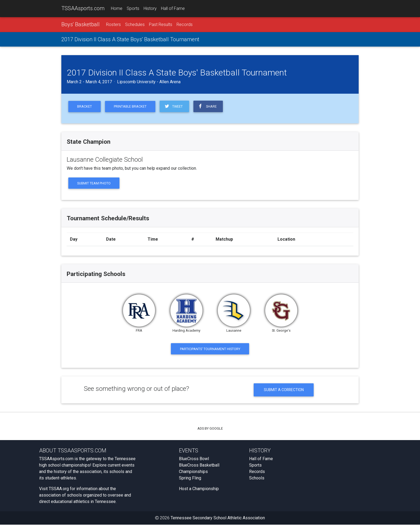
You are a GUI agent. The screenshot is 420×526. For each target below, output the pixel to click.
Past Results (161, 24)
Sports (133, 8)
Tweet (175, 107)
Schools (257, 479)
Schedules (135, 24)
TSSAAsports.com (83, 8)
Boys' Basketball (80, 24)
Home (117, 8)
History (150, 8)
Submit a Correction (284, 391)
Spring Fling (190, 479)
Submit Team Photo (94, 183)
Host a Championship (199, 490)
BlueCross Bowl (194, 460)
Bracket (85, 107)
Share (209, 107)
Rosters (113, 24)
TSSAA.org (59, 490)
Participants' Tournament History (210, 349)
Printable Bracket (131, 107)
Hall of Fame (173, 8)
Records (185, 24)
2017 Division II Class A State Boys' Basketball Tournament (130, 39)
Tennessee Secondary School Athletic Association (218, 519)
